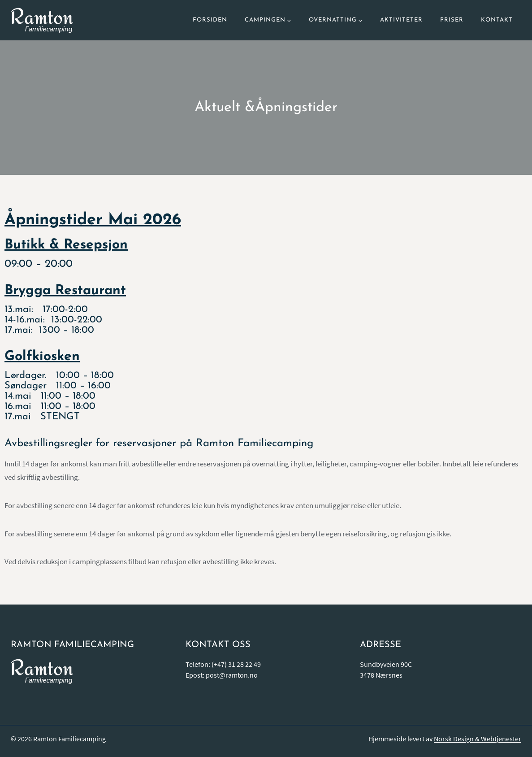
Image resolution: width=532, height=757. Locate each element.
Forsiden (210, 20)
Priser (452, 20)
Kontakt (497, 20)
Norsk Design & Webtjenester (478, 739)
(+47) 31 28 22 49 (236, 664)
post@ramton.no (232, 675)
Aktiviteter (401, 20)
